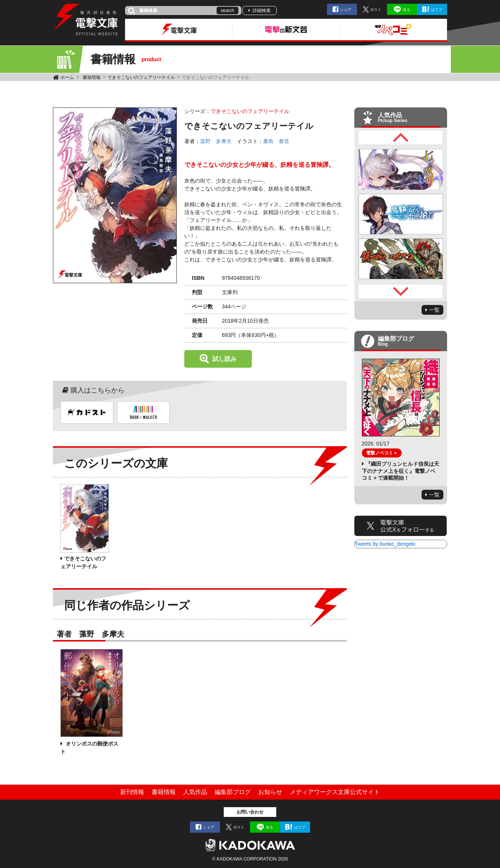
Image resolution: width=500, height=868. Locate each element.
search (227, 11)
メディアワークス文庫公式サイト (335, 792)
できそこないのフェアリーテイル (141, 77)
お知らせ (270, 792)
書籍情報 (92, 77)
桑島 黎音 (276, 141)
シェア (346, 10)
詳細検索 (262, 11)
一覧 (434, 310)
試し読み (224, 359)
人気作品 (195, 792)
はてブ (437, 10)
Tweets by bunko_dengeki (385, 544)
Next (401, 291)
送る (407, 10)
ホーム (67, 77)
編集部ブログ (233, 792)
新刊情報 (132, 792)
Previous (401, 137)
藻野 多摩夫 (216, 141)
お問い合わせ (250, 812)
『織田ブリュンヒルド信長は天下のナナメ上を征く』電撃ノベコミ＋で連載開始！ (401, 471)
